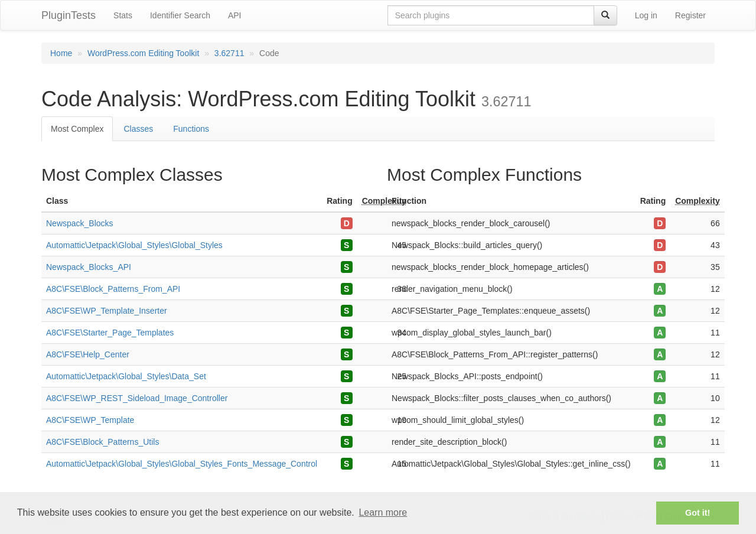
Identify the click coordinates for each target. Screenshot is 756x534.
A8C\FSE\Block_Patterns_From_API (113, 289)
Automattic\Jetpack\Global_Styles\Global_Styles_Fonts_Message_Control (182, 464)
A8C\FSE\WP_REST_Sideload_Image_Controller (137, 398)
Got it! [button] (698, 513)
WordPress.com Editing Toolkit (143, 53)
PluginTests (69, 15)
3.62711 (229, 53)
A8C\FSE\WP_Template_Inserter (107, 311)
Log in (646, 15)
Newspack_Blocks (80, 223)
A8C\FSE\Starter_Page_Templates (110, 333)
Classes (138, 129)
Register (690, 15)
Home (61, 53)
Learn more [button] (383, 512)
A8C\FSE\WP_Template (90, 420)
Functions (191, 129)
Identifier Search (180, 15)
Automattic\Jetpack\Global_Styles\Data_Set (126, 376)
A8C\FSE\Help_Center (88, 354)
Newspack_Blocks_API (89, 267)
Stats (123, 15)
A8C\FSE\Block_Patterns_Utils (102, 442)
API (235, 15)
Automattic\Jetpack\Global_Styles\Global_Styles (134, 245)
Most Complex (77, 129)
